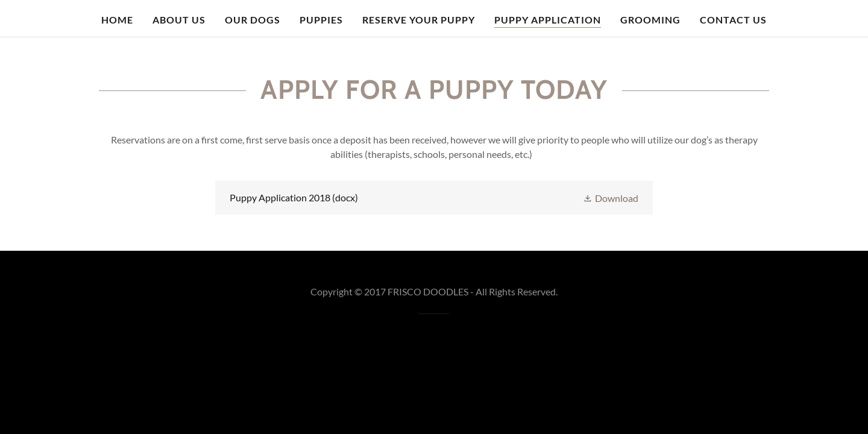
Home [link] (117, 20)
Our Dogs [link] (253, 20)
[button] (611, 197)
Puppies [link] (321, 20)
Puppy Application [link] (548, 20)
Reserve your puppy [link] (419, 20)
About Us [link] (179, 20)
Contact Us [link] (733, 20)
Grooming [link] (650, 20)
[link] (434, 198)
